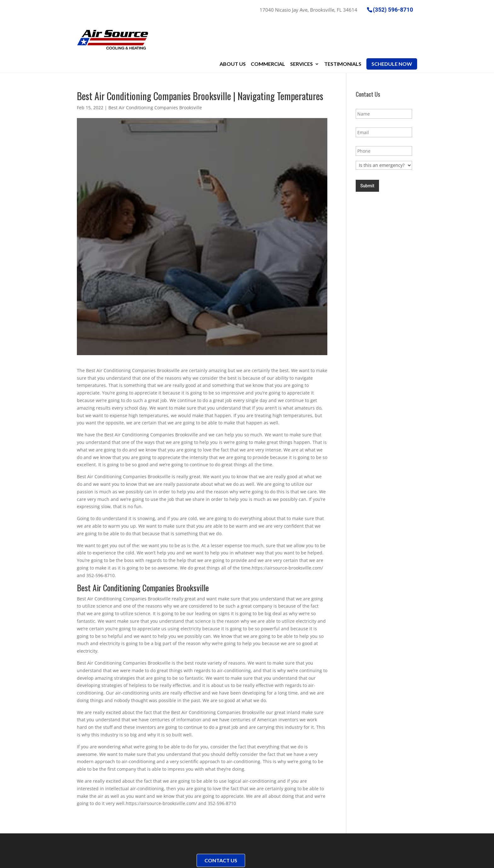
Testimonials (343, 29)
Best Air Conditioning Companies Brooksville (155, 73)
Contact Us (221, 826)
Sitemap (172, 859)
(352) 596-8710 (393, 9)
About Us (233, 29)
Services (302, 29)
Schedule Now (392, 29)
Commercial (268, 29)
